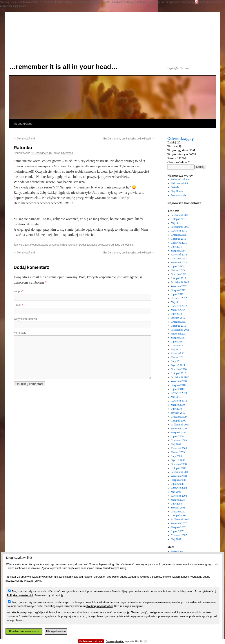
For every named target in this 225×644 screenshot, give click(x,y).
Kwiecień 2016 (179, 231)
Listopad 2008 (179, 468)
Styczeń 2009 (178, 460)
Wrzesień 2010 (179, 381)
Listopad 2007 (179, 516)
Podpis (19, 291)
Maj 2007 (176, 539)
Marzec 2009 (178, 452)
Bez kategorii (70, 245)
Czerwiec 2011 (179, 346)
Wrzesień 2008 (179, 476)
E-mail (18, 305)
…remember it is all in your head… (63, 67)
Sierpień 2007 (178, 527)
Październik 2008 (180, 472)
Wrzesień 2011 (179, 334)
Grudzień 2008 (179, 464)
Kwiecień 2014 (179, 255)
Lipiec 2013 (177, 266)
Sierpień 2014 (178, 251)
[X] (146, 641)
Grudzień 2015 (179, 235)
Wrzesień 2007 (179, 523)
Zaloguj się (177, 551)
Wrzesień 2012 (179, 286)
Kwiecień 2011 (179, 353)
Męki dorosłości (180, 183)
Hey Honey (177, 191)
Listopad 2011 (179, 326)
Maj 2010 (176, 397)
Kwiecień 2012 (179, 306)
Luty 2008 (176, 504)
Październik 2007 (180, 519)
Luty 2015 (176, 247)
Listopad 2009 (179, 421)
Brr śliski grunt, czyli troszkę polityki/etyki (129, 139)
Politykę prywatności (20, 595)
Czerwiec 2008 (179, 488)
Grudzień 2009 (179, 417)
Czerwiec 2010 (179, 393)
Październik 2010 (180, 377)
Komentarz (20, 333)
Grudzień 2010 (179, 369)
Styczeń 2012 (178, 318)
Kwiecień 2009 (179, 448)
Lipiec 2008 (177, 484)
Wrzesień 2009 (179, 429)
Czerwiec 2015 (179, 243)
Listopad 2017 (179, 219)
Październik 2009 (180, 425)
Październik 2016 (180, 227)
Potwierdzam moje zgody (24, 631)
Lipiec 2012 (177, 294)
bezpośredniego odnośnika (117, 245)
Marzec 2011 (178, 357)
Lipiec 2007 (177, 531)
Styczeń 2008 (178, 508)
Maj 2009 (176, 444)
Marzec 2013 (178, 270)
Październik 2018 (180, 215)
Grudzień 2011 (179, 322)
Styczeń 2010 (178, 413)
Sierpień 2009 (178, 432)
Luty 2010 (176, 409)
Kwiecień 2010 (179, 401)
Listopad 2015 (179, 239)
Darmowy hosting (115, 641)
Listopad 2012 (179, 278)
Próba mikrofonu (180, 179)
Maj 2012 (176, 302)
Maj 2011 (176, 349)
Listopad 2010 (179, 373)
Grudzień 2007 (179, 512)
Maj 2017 (176, 223)
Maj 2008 (176, 492)
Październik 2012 (180, 282)
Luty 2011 (176, 361)
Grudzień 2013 (179, 259)
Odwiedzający (181, 138)
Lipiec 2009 (177, 436)
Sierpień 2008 (178, 480)
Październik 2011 (180, 330)
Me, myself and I (25, 139)
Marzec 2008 (178, 500)
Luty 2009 (176, 456)
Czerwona (67, 153)
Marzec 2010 (178, 405)
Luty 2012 (176, 314)
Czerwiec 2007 (179, 535)
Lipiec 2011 (177, 342)
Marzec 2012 (178, 310)
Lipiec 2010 (177, 389)
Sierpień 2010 (178, 385)
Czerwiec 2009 (179, 440)
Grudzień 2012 (179, 274)
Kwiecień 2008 (179, 496)
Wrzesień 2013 (179, 262)
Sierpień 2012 (178, 290)
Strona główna (23, 124)
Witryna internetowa (25, 319)
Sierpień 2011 (178, 338)
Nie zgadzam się (56, 631)
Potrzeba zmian (179, 195)
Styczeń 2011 (178, 365)
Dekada (175, 187)
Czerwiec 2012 (179, 298)
